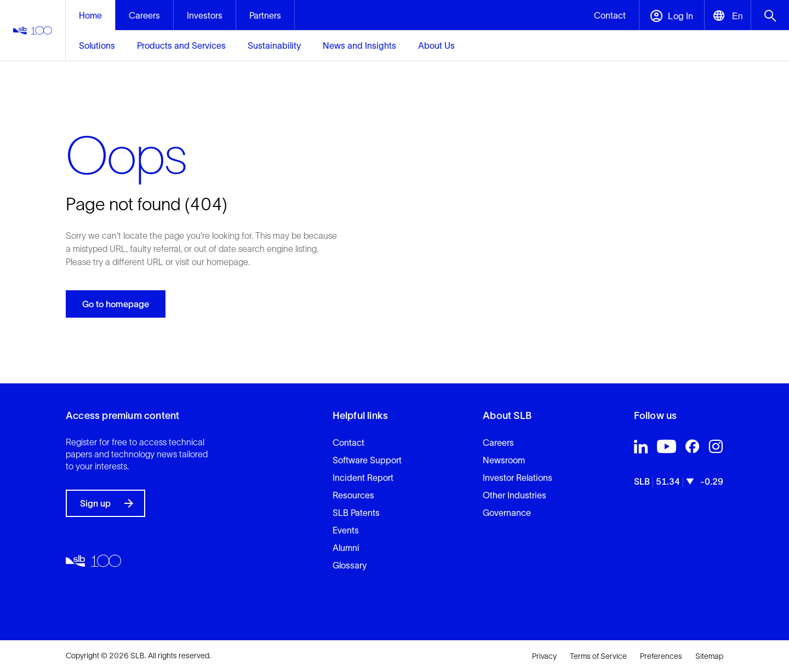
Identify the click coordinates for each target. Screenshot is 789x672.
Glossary (350, 565)
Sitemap (709, 656)
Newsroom (504, 460)
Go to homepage (116, 304)
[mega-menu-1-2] (181, 46)
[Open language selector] (727, 15)
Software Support (367, 460)
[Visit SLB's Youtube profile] (667, 449)
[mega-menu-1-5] (436, 46)
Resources (353, 495)
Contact (348, 443)
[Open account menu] (671, 15)
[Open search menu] (770, 15)
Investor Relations (518, 478)
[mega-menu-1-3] (274, 46)
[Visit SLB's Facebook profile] (692, 449)
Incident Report (363, 478)
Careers (498, 443)
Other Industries (514, 495)
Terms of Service (598, 656)
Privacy (544, 656)
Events (346, 530)
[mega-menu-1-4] (359, 46)
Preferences (661, 656)
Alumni (346, 548)
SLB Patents (356, 513)
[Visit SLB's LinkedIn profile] (641, 449)
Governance (507, 513)
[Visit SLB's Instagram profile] (716, 449)
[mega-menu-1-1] (97, 46)
